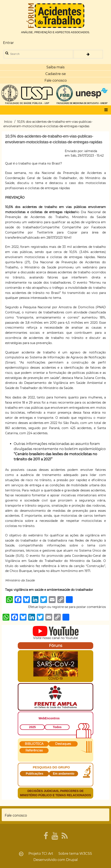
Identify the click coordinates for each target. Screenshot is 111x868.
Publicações (35, 774)
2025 (32, 727)
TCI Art (47, 854)
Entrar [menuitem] (8, 43)
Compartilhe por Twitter (26, 232)
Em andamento (64, 774)
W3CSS (86, 854)
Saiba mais (55, 67)
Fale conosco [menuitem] (16, 815)
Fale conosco (56, 80)
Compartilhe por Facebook (84, 227)
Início (8, 122)
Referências (34, 750)
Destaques (63, 744)
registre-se (60, 607)
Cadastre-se (56, 74)
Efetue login (37, 607)
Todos (57, 727)
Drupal (72, 860)
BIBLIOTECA (34, 744)
